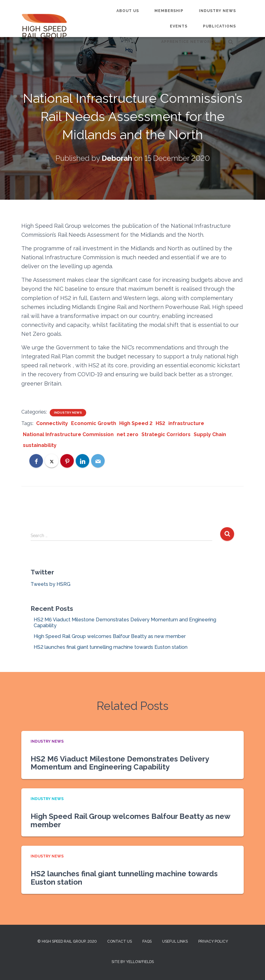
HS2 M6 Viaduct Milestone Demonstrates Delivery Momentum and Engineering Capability (120, 763)
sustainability (40, 445)
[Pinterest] (67, 461)
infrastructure (186, 423)
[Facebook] (36, 461)
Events (179, 26)
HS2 (160, 423)
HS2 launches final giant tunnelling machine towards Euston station (111, 647)
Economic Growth (94, 423)
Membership (169, 11)
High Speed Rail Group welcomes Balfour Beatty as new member (110, 636)
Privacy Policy (213, 941)
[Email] (98, 461)
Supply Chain (210, 434)
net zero (128, 434)
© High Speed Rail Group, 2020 (67, 941)
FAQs (147, 941)
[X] (52, 461)
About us (128, 11)
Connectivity (52, 423)
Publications (219, 26)
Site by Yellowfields (133, 962)
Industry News (217, 11)
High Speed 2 (136, 423)
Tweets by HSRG (50, 584)
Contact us (120, 941)
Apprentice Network (187, 42)
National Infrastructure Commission (68, 434)
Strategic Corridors (166, 434)
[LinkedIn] (82, 461)
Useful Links (175, 941)
